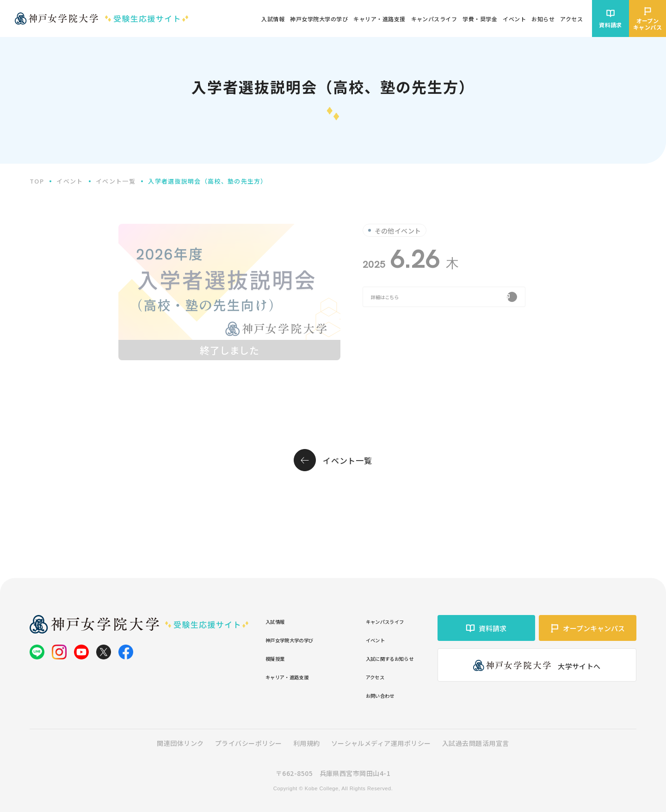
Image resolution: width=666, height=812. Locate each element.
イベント (356, 639)
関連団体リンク (180, 743)
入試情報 (280, 621)
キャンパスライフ (370, 621)
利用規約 (307, 743)
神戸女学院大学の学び (301, 639)
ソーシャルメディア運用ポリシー (381, 743)
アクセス (356, 676)
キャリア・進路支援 (298, 676)
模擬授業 (280, 658)
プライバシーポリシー (249, 743)
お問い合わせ (363, 695)
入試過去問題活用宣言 (476, 743)
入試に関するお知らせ (378, 658)
